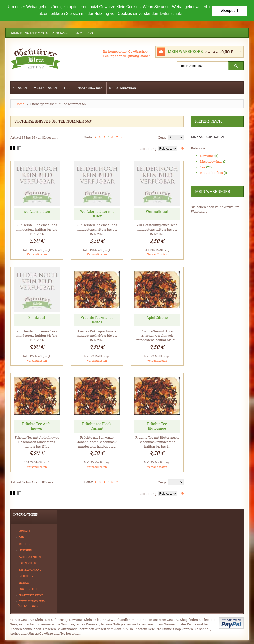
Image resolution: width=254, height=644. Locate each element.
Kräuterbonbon (212, 172)
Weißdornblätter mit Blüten (97, 213)
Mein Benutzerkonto (30, 33)
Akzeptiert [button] (229, 11)
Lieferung (26, 550)
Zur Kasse (61, 33)
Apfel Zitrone (157, 318)
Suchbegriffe (28, 589)
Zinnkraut (37, 318)
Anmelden (84, 33)
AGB (21, 537)
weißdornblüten (37, 211)
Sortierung (148, 149)
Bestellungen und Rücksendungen (30, 603)
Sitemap (24, 582)
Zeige (162, 137)
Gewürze (207, 155)
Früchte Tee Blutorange (157, 426)
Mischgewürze (211, 161)
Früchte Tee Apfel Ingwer (37, 426)
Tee (203, 167)
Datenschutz (28, 563)
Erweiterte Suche (31, 595)
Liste (19, 148)
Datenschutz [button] (171, 14)
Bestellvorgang (30, 570)
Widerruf (25, 544)
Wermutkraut (157, 211)
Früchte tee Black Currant (97, 426)
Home (20, 104)
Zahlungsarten (30, 557)
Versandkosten (37, 254)
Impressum (26, 576)
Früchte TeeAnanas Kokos (97, 320)
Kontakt (24, 531)
